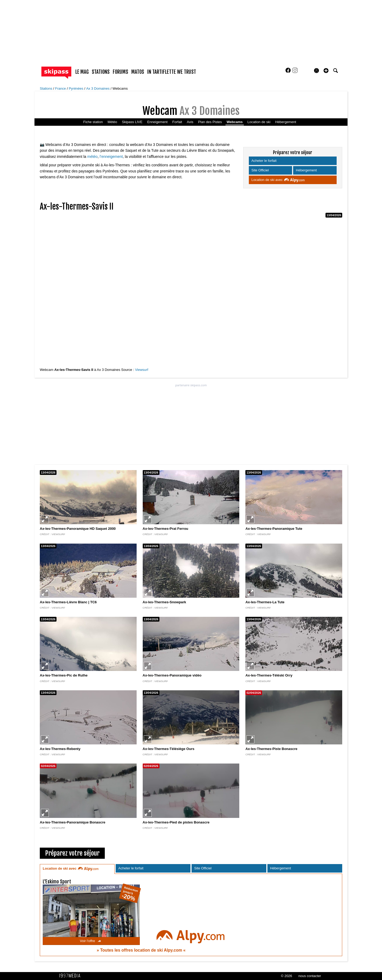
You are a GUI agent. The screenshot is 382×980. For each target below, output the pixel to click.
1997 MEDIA (71, 976)
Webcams (120, 88)
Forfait (177, 122)
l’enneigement (111, 157)
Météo (112, 122)
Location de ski (259, 122)
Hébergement (286, 122)
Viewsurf (142, 370)
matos (138, 72)
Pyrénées (77, 88)
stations (101, 72)
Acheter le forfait (264, 161)
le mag (82, 72)
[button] (326, 71)
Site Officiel (261, 170)
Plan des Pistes (210, 122)
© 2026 (286, 976)
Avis (190, 122)
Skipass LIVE (132, 122)
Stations (47, 88)
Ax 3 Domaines (98, 88)
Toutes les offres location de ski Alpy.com (142, 950)
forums (120, 72)
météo (92, 157)
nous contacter (310, 976)
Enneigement (157, 122)
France (61, 88)
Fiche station (93, 122)
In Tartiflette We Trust (172, 72)
